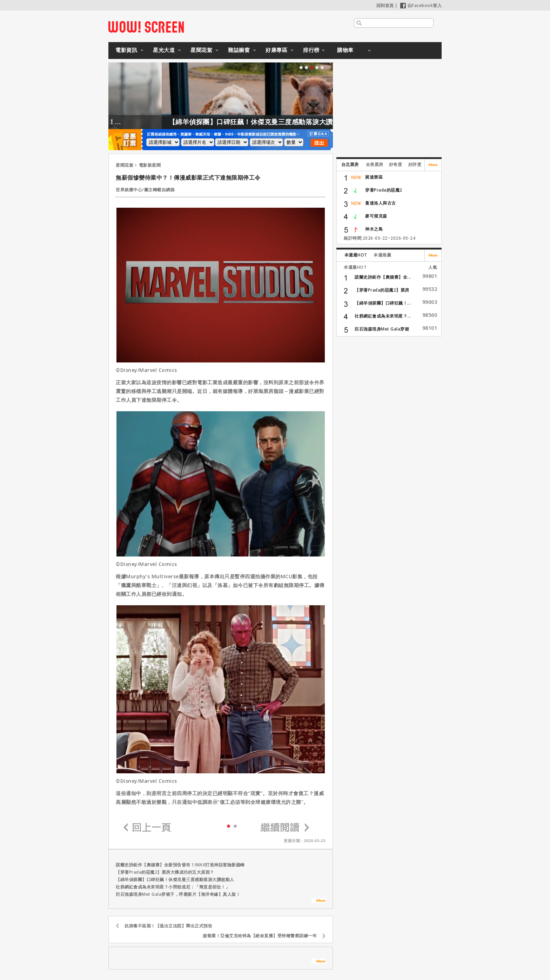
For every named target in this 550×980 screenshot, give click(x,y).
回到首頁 (385, 5)
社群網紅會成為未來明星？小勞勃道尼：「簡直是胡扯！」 (173, 887)
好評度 (415, 164)
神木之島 (374, 229)
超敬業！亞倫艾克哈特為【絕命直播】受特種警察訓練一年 (260, 936)
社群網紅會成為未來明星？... (383, 316)
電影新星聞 (150, 165)
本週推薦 (382, 255)
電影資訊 (126, 50)
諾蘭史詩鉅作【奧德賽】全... (383, 277)
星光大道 (164, 50)
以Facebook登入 (421, 5)
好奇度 (396, 164)
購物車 (345, 50)
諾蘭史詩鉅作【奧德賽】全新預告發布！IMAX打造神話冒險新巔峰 (180, 865)
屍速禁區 (374, 177)
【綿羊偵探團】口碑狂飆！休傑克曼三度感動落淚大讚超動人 (280, 122)
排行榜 (311, 50)
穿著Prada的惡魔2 (384, 190)
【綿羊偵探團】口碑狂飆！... (383, 303)
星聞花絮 (201, 50)
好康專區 (276, 50)
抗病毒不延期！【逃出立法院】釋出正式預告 (168, 926)
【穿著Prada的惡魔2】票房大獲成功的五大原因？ (165, 872)
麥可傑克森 (376, 216)
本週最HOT (356, 255)
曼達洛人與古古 (381, 203)
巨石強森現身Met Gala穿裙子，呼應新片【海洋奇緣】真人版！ (178, 894)
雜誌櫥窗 (239, 50)
